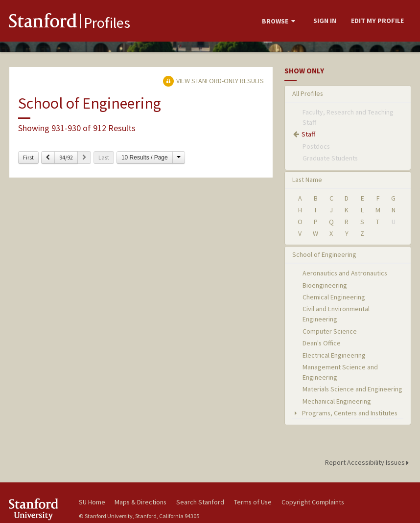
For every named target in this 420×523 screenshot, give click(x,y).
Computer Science (330, 331)
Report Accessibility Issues (368, 462)
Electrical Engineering (334, 355)
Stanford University (37, 509)
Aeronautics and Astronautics (345, 273)
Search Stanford (200, 502)
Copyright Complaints (313, 502)
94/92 (66, 157)
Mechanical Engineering (337, 401)
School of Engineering (324, 254)
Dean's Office (322, 343)
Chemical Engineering (334, 297)
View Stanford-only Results (213, 81)
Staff (308, 134)
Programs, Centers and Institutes (345, 413)
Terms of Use (253, 502)
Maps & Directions (140, 502)
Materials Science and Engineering (352, 389)
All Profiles (308, 93)
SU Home (92, 502)
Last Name (307, 180)
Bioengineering (325, 285)
